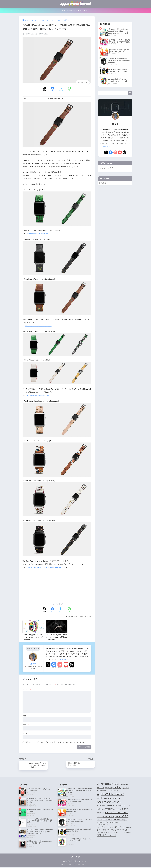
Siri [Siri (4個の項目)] (120, 809)
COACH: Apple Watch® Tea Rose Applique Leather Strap (47, 567)
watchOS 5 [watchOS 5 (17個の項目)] (109, 817)
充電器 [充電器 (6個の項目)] (126, 833)
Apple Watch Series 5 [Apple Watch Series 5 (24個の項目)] (109, 802)
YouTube (66, 668)
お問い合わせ (68, 862)
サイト (25, 734)
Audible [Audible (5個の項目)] (99, 809)
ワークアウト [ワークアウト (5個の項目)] (120, 833)
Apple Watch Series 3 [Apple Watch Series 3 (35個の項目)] (111, 794)
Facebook (54, 668)
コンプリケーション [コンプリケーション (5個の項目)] (103, 825)
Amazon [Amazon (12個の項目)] (101, 788)
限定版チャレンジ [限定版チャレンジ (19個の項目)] (106, 836)
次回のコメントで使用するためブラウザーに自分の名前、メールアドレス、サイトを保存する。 (56, 742)
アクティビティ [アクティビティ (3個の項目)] (101, 823)
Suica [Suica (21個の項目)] (125, 809)
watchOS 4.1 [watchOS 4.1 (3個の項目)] (100, 817)
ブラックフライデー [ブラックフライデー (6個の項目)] (104, 830)
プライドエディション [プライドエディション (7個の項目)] (120, 830)
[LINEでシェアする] (69, 89)
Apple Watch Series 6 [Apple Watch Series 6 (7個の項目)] (105, 806)
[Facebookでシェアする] (53, 89)
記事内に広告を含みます (56, 98)
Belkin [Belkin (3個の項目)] (103, 809)
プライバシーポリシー (80, 862)
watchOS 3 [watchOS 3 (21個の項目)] (111, 813)
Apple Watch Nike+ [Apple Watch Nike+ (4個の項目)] (102, 791)
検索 (130, 93)
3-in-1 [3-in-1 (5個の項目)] (99, 784)
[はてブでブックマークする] (61, 89)
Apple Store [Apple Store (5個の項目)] (125, 788)
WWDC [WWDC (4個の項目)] (110, 820)
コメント (27, 690)
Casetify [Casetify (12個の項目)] (109, 809)
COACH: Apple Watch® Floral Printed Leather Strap (39, 395)
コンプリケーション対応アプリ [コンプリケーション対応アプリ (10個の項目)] (110, 828)
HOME (76, 858)
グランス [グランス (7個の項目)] (108, 822)
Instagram (60, 668)
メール (26, 725)
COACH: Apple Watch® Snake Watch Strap (37, 234)
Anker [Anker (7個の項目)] (107, 788)
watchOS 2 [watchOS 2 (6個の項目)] (101, 813)
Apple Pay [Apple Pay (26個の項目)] (115, 788)
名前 (25, 716)
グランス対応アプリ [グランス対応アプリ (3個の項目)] (117, 823)
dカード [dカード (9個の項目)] (116, 809)
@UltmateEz (64, 659)
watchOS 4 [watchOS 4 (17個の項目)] (123, 813)
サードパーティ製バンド (83, 617)
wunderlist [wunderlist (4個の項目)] (105, 820)
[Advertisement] (39, 585)
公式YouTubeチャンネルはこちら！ (76, 10)
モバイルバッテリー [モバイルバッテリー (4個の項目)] (109, 833)
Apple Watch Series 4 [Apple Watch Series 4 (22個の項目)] (109, 798)
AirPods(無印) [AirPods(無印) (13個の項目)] (107, 784)
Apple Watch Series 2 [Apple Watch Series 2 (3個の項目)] (113, 791)
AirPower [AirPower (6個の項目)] (126, 784)
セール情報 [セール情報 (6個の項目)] (127, 828)
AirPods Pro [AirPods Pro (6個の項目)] (118, 784)
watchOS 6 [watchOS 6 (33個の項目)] (122, 817)
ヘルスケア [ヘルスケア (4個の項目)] (100, 833)
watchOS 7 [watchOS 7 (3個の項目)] (99, 820)
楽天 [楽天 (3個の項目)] (130, 833)
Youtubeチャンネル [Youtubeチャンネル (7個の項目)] (120, 820)
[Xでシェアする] (44, 89)
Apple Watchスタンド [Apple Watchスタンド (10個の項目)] (122, 806)
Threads (72, 668)
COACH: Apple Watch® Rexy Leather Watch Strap (39, 326)
